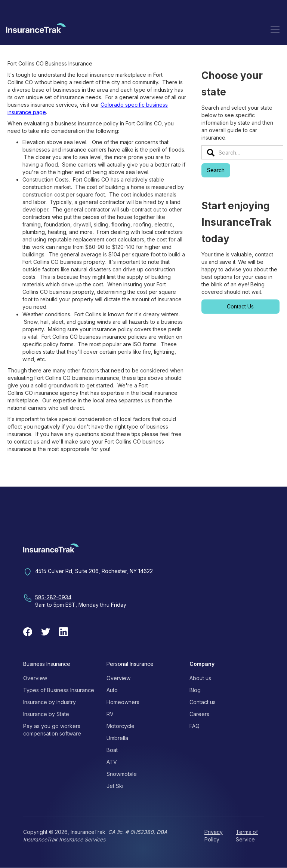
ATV (112, 762)
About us (200, 678)
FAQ (195, 726)
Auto (112, 690)
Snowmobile (122, 774)
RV (110, 714)
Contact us (203, 702)
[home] (36, 29)
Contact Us (240, 306)
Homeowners (123, 702)
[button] (275, 30)
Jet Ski (115, 786)
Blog (195, 690)
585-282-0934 (53, 597)
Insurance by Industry (50, 702)
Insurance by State (46, 714)
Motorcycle (121, 726)
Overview (35, 678)
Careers (199, 714)
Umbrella (117, 738)
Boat (112, 750)
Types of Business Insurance (59, 690)
